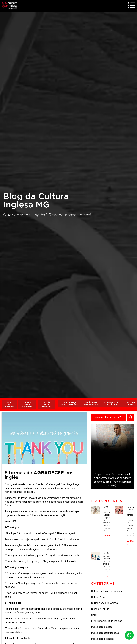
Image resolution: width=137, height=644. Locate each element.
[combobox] (109, 418)
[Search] (131, 418)
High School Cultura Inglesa (107, 621)
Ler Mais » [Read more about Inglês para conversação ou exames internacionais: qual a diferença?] (108, 577)
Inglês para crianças (103, 639)
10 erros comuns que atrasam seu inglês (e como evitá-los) (131, 519)
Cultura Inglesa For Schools (107, 592)
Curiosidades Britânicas (105, 604)
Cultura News (99, 598)
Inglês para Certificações (105, 633)
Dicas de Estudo (100, 609)
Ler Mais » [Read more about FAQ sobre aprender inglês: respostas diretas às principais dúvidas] (108, 536)
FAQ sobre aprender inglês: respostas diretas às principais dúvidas (108, 517)
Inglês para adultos (102, 627)
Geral (94, 615)
